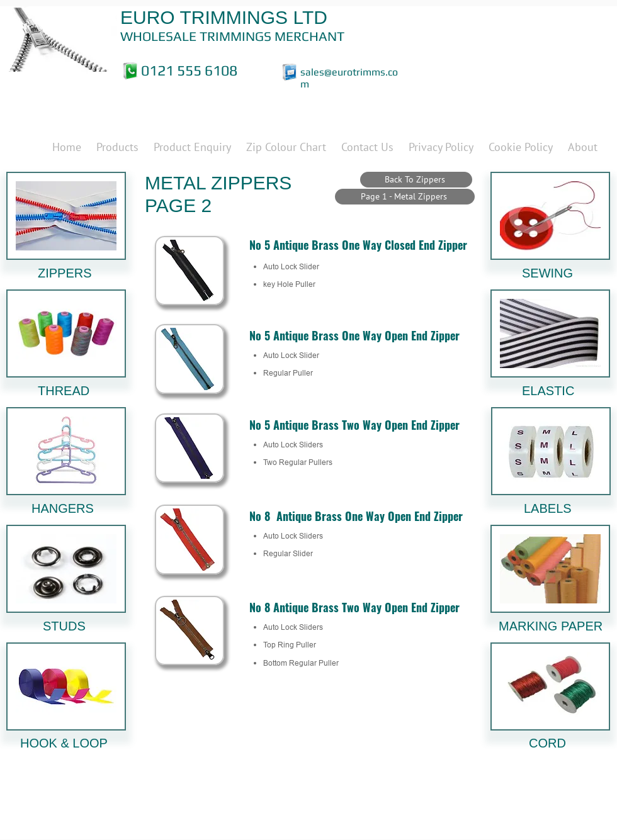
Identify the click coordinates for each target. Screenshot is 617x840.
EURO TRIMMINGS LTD (224, 17)
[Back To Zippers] (416, 180)
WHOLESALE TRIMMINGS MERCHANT (232, 36)
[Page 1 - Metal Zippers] (405, 197)
